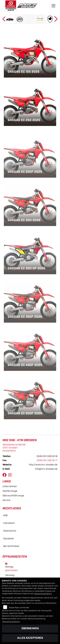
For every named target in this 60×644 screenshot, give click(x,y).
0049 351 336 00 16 (47, 456)
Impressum (9, 523)
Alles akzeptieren (30, 638)
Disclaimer (9, 539)
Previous (4, 20)
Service (6, 500)
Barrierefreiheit (11, 546)
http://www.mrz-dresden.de (43, 465)
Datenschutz (10, 531)
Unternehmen (10, 486)
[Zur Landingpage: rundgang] (50, 19)
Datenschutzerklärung (43, 594)
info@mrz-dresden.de (46, 469)
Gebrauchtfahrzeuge (13, 496)
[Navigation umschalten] (53, 6)
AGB (5, 515)
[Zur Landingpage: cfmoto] (20, 19)
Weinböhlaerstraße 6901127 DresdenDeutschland (14, 448)
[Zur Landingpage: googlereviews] (40, 19)
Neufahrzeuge (10, 491)
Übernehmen (30, 629)
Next (56, 20)
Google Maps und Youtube (19, 608)
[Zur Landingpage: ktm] (10, 19)
